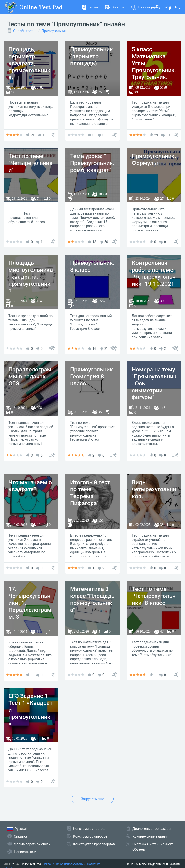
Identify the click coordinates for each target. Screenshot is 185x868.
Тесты (90, 7)
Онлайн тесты (24, 31)
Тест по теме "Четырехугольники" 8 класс (154, 596)
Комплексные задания (151, 836)
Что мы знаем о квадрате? (30, 486)
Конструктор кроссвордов (94, 844)
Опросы (115, 7)
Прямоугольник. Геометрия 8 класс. (92, 377)
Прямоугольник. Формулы (154, 160)
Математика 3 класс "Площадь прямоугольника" (92, 599)
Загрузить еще (92, 799)
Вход (174, 7)
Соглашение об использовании (64, 864)
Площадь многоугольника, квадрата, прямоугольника (31, 277)
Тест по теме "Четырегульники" (31, 163)
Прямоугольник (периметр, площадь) (92, 56)
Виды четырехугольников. (154, 489)
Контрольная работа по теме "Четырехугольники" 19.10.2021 (154, 273)
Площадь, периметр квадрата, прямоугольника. (30, 63)
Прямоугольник (54, 31)
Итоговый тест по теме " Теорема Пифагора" (90, 493)
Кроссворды (144, 7)
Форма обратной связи (32, 844)
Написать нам (25, 852)
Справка (21, 836)
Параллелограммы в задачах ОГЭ (30, 377)
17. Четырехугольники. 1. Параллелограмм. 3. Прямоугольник (30, 606)
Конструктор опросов (90, 836)
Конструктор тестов (89, 829)
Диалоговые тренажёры (152, 829)
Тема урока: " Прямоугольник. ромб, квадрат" (92, 163)
